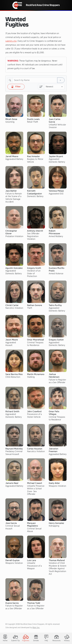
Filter (16, 87)
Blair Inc (36, 627)
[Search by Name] (35, 80)
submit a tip (11, 41)
